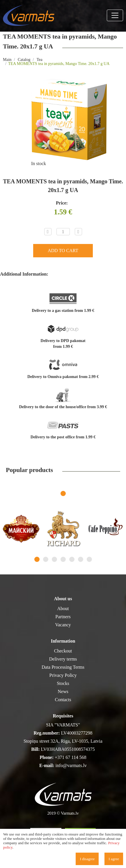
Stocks (63, 683)
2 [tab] (46, 559)
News (63, 691)
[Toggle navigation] (115, 15)
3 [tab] (54, 559)
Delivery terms (63, 659)
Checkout (63, 651)
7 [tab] (89, 559)
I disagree (87, 859)
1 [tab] (63, 493)
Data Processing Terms (63, 667)
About (63, 608)
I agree (114, 859)
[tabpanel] (21, 529)
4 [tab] (63, 559)
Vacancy (63, 625)
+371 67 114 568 (70, 757)
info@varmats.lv (71, 765)
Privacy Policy (63, 675)
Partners (63, 617)
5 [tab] (72, 559)
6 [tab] (81, 559)
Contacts (63, 700)
